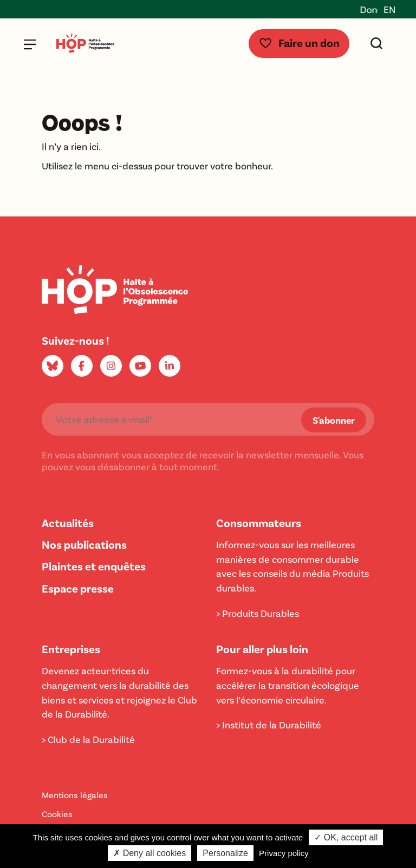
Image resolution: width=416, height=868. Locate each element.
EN (389, 9)
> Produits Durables (258, 613)
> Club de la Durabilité (88, 739)
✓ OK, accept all (346, 837)
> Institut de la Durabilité (269, 725)
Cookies (57, 814)
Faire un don (299, 42)
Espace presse (78, 588)
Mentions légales (75, 795)
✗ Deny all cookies (149, 853)
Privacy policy (284, 853)
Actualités (68, 522)
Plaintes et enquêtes (94, 566)
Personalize (225, 853)
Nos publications (84, 544)
